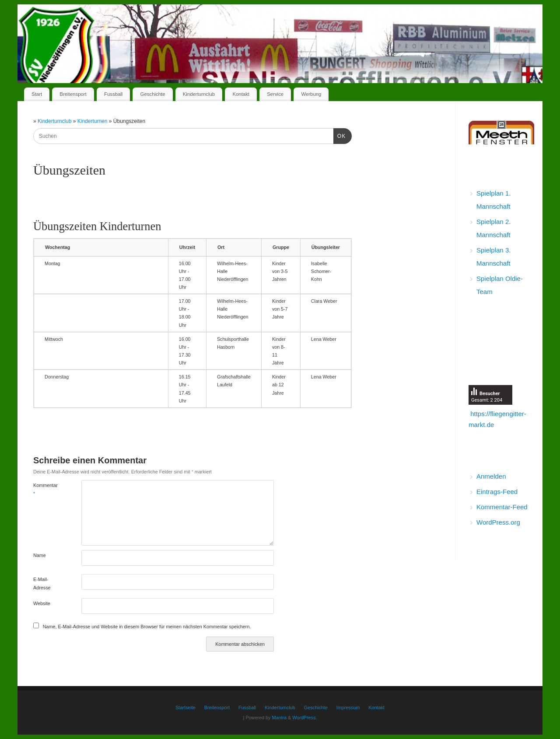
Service (275, 94)
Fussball (113, 94)
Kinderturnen (93, 121)
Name (40, 555)
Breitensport (73, 94)
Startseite (185, 707)
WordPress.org (498, 522)
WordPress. (304, 718)
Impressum (348, 707)
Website (42, 603)
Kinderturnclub (199, 94)
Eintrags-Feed (497, 492)
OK (339, 135)
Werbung (311, 94)
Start (37, 94)
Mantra (279, 718)
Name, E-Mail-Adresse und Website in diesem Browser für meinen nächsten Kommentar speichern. (147, 627)
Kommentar (45, 489)
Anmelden (491, 476)
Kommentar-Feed (502, 507)
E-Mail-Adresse (42, 583)
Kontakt (241, 94)
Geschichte (153, 94)
